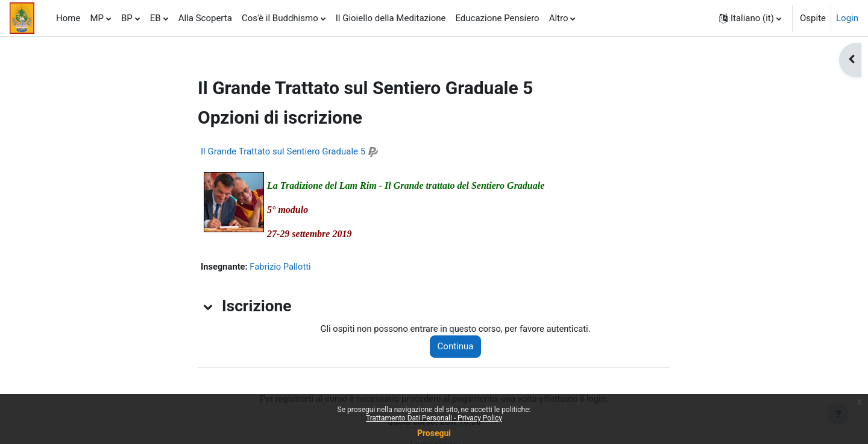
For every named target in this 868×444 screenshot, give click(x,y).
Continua (459, 347)
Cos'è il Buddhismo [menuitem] (280, 18)
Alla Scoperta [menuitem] (205, 18)
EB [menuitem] (156, 18)
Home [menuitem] (68, 18)
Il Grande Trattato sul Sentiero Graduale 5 (283, 151)
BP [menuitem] (127, 18)
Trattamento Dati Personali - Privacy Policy (434, 418)
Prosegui (434, 433)
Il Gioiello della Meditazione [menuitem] (391, 18)
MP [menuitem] (97, 18)
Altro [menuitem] (559, 18)
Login (847, 18)
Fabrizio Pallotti (282, 267)
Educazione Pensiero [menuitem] (497, 18)
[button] (750, 18)
